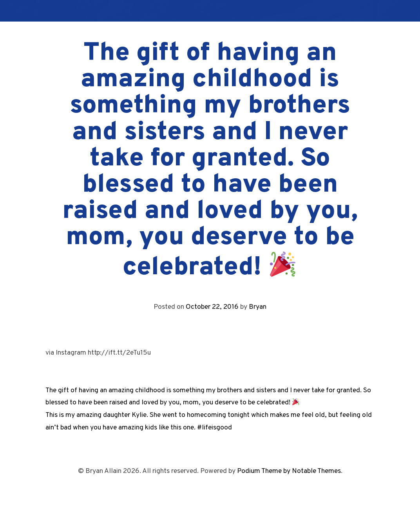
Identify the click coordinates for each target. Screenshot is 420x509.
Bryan (258, 307)
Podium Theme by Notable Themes (289, 471)
